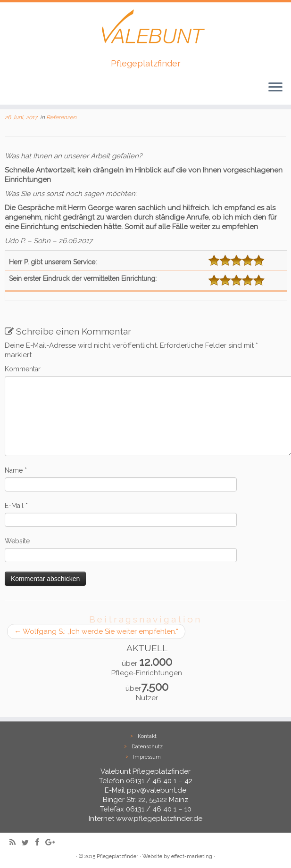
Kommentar (23, 369)
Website (17, 541)
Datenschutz (147, 747)
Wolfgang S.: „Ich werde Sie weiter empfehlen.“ (96, 631)
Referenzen (61, 117)
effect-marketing (192, 856)
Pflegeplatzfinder (117, 856)
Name (16, 470)
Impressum (147, 757)
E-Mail (16, 506)
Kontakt (147, 736)
